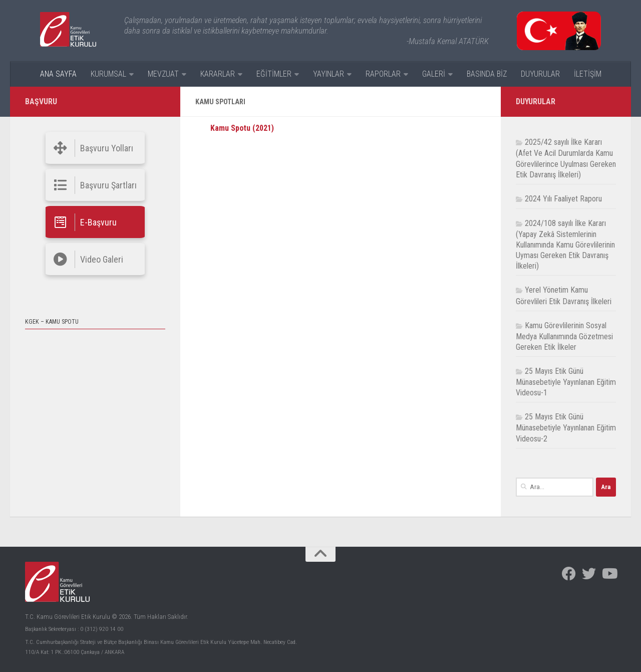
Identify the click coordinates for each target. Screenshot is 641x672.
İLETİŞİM (588, 74)
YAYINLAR (329, 74)
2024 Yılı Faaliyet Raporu (563, 199)
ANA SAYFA (58, 74)
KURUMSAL (108, 74)
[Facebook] (569, 574)
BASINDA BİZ (487, 74)
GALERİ (434, 74)
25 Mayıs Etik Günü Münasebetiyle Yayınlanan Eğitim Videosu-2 (566, 427)
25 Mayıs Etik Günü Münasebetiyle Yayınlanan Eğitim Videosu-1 (566, 382)
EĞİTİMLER (274, 74)
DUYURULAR (540, 74)
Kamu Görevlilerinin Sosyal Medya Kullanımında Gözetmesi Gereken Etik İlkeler (564, 336)
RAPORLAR (383, 74)
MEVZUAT (163, 74)
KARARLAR (218, 74)
